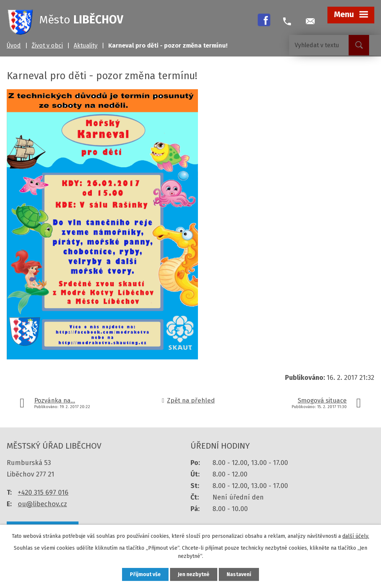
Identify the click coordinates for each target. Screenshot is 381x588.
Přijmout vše (145, 574)
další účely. (356, 536)
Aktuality (86, 46)
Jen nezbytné (194, 574)
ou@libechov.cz (42, 504)
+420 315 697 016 (43, 492)
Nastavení (239, 574)
